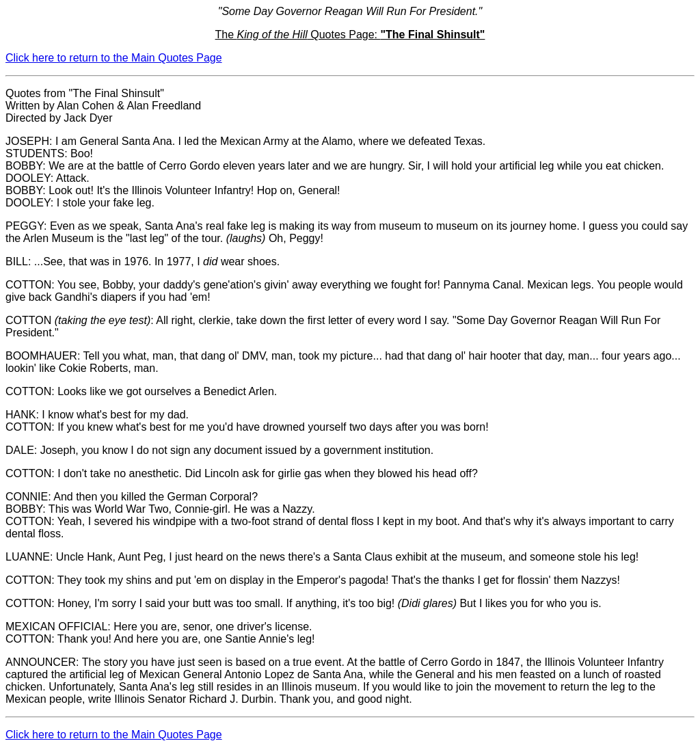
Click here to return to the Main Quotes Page (114, 58)
